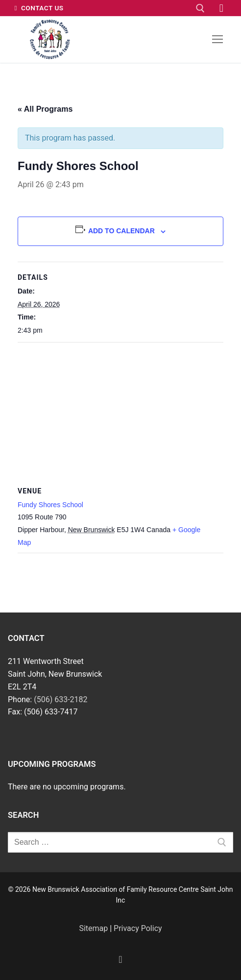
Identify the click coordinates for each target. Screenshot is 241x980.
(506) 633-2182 (60, 699)
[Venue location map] (120, 413)
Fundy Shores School (50, 505)
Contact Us (39, 8)
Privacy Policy (138, 928)
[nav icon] (217, 40)
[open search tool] (200, 8)
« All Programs (45, 109)
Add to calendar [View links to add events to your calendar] (121, 231)
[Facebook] (221, 8)
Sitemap (93, 928)
